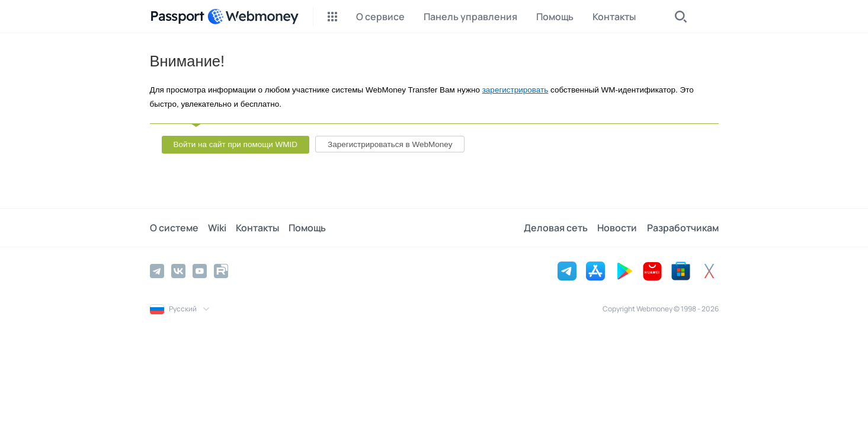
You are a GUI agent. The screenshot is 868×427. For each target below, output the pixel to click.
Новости (618, 228)
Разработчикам (683, 228)
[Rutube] (221, 271)
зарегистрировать (515, 90)
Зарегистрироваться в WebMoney (390, 144)
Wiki (217, 228)
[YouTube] (200, 271)
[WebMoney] (253, 17)
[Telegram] (157, 271)
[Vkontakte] (178, 271)
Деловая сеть (556, 228)
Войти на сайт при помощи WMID (236, 144)
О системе (174, 228)
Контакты (257, 228)
